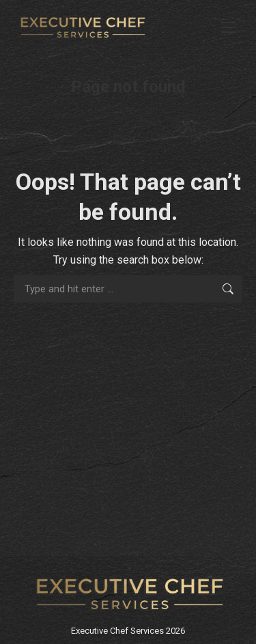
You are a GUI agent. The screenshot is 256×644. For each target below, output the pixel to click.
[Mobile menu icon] (229, 27)
